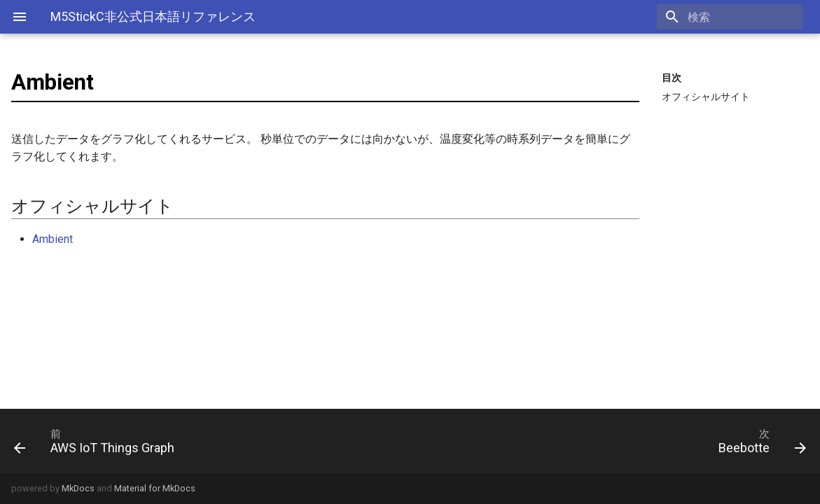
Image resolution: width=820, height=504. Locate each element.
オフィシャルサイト (706, 97)
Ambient (53, 239)
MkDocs (78, 488)
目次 (672, 78)
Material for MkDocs (155, 488)
